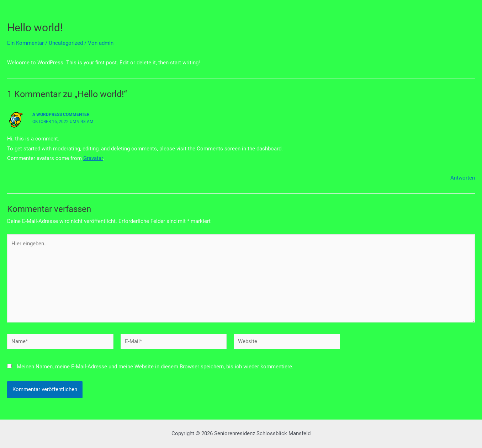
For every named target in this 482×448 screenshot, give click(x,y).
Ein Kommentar (25, 43)
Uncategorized (66, 43)
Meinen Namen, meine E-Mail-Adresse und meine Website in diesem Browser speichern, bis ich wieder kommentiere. (155, 367)
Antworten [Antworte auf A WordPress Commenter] (463, 178)
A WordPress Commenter (61, 114)
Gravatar (93, 158)
